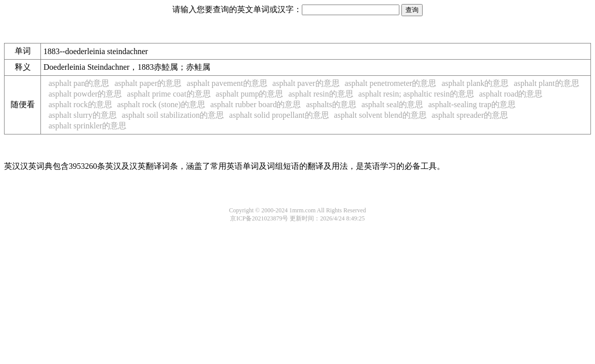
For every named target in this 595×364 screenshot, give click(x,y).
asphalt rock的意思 (80, 104)
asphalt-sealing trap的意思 (472, 104)
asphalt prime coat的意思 (169, 94)
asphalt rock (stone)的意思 (161, 104)
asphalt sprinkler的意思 (87, 126)
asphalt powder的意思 (85, 94)
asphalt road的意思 (511, 94)
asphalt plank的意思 (475, 83)
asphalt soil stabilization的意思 (173, 115)
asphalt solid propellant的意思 (279, 115)
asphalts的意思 (331, 104)
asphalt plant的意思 (546, 83)
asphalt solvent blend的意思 (380, 115)
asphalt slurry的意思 (83, 115)
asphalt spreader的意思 (470, 115)
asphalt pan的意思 (79, 83)
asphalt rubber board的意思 (256, 104)
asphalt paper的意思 (148, 83)
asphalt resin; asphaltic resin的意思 (416, 94)
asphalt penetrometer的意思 (391, 83)
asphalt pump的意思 (250, 94)
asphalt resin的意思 (321, 94)
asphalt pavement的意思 (227, 83)
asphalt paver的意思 (306, 83)
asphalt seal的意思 (392, 104)
